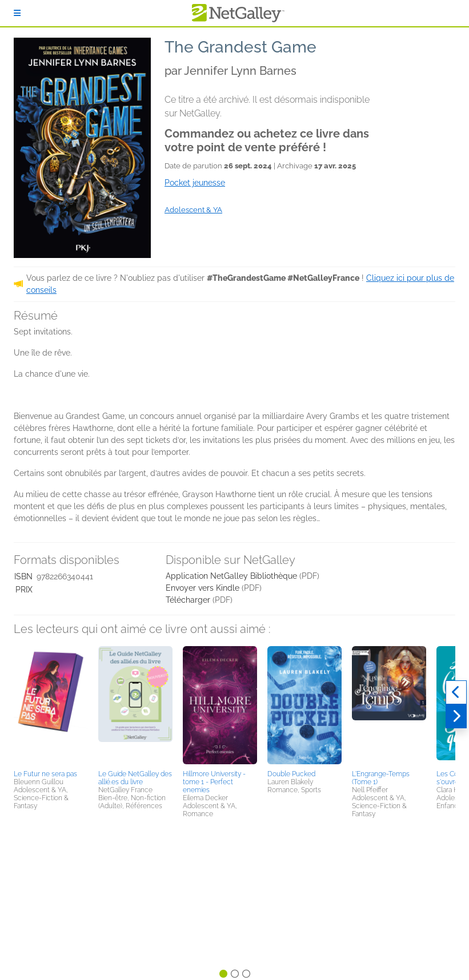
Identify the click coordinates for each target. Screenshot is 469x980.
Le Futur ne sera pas (45, 774)
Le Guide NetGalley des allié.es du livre (135, 778)
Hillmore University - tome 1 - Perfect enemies (214, 782)
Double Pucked (291, 774)
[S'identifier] (17, 13)
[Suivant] (456, 716)
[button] (51, 706)
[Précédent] (456, 692)
